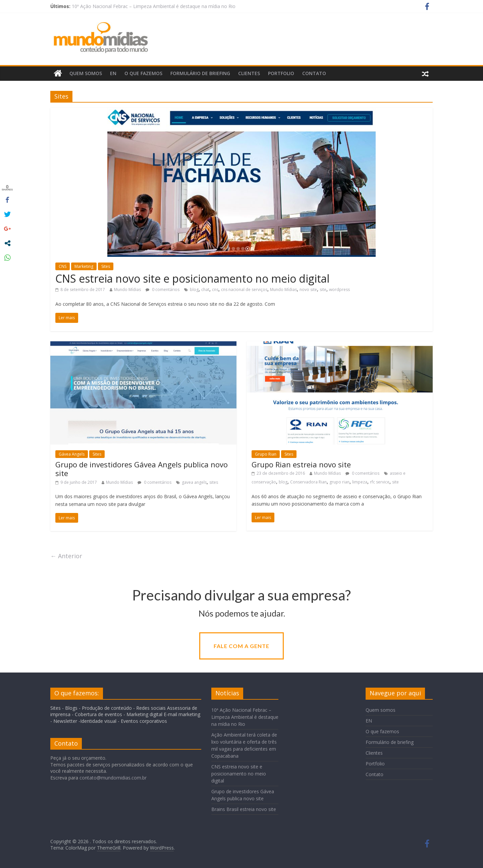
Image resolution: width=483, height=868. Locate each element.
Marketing (84, 266)
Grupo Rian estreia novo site (301, 464)
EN (113, 73)
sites (214, 482)
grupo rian (339, 482)
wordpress (339, 290)
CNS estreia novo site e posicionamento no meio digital (192, 278)
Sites (106, 266)
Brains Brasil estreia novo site (244, 809)
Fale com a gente (241, 646)
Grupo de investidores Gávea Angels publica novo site (142, 469)
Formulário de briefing (200, 73)
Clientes (249, 73)
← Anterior (66, 556)
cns (215, 290)
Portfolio (281, 73)
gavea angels (194, 482)
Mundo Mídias (127, 290)
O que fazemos (143, 73)
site (323, 290)
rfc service (380, 482)
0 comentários (163, 290)
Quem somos (86, 73)
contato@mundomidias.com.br (113, 778)
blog (194, 290)
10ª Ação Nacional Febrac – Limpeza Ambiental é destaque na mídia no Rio (154, 6)
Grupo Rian (266, 454)
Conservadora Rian (308, 482)
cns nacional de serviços (244, 290)
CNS (63, 266)
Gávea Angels (72, 454)
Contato (314, 73)
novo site (308, 290)
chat (205, 290)
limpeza (360, 482)
